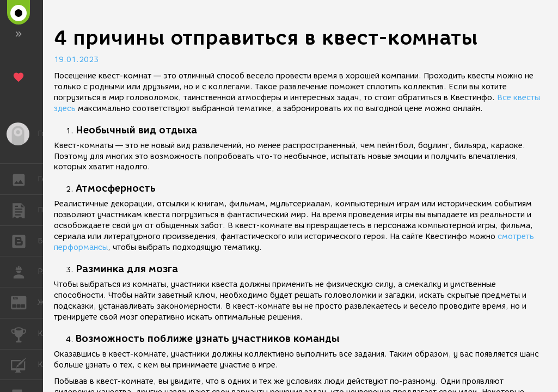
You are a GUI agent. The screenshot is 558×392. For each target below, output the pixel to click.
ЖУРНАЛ (24, 302)
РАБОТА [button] (24, 272)
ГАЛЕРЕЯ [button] (24, 179)
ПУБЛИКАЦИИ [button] (24, 210)
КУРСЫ (24, 364)
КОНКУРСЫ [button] (24, 334)
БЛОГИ (24, 240)
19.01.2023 (76, 60)
